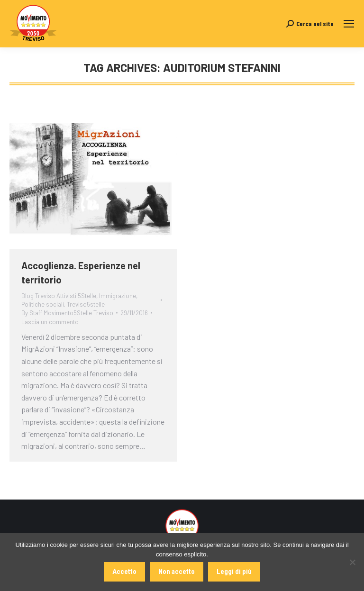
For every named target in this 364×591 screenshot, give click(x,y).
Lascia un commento (50, 322)
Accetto (124, 572)
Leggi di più (234, 572)
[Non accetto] (352, 562)
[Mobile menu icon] (349, 24)
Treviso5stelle (86, 304)
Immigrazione (118, 296)
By (67, 313)
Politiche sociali (43, 304)
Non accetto (177, 572)
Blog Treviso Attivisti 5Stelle (59, 296)
